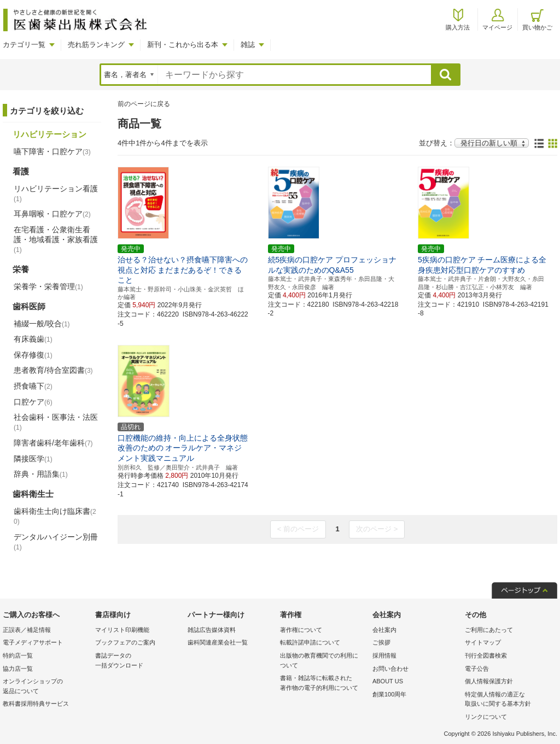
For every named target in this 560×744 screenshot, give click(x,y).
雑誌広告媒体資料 (212, 630)
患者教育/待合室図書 (53, 370)
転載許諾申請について (310, 642)
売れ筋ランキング (96, 45)
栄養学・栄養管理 (48, 286)
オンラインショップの (46, 687)
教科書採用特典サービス (36, 704)
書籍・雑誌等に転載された (323, 684)
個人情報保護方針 (489, 681)
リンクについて (486, 717)
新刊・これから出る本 (183, 45)
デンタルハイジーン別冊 (56, 542)
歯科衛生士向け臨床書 (55, 516)
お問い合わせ (390, 669)
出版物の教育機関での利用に (323, 661)
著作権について (301, 630)
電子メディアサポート (33, 642)
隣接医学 (33, 459)
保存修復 (33, 355)
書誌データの (139, 661)
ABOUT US (388, 681)
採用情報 (384, 655)
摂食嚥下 (33, 386)
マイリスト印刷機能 (122, 630)
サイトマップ (483, 642)
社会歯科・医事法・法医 (56, 422)
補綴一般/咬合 (42, 324)
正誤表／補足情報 (27, 630)
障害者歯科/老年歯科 (53, 443)
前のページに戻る (144, 104)
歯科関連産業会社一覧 (218, 642)
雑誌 (248, 45)
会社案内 (384, 630)
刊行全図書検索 (486, 655)
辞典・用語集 (41, 474)
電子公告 (477, 669)
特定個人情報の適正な (508, 700)
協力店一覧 (18, 669)
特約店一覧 (18, 655)
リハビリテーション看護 (56, 194)
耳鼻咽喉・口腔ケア (52, 214)
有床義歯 (33, 339)
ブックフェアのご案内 (125, 642)
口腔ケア (33, 402)
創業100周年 (389, 694)
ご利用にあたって (489, 630)
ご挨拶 (381, 642)
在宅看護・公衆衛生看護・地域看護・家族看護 (56, 239)
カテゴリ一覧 (24, 45)
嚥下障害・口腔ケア (52, 151)
